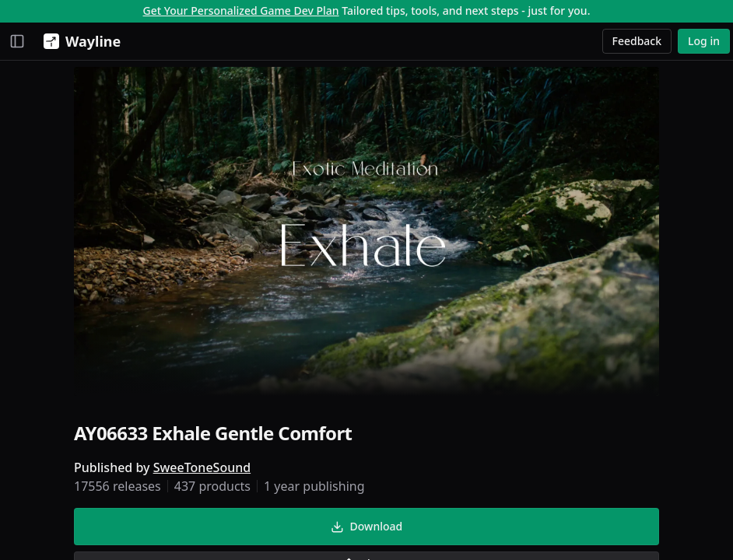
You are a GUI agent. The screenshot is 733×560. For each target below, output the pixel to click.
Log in (704, 41)
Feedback (637, 41)
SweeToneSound (202, 467)
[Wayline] (79, 41)
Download (366, 526)
